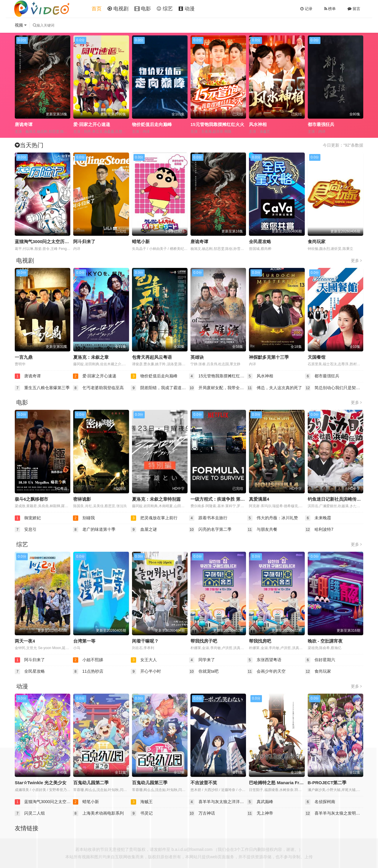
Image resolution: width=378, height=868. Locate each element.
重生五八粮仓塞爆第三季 (42, 388)
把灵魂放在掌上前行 (154, 518)
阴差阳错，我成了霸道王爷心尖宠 (160, 388)
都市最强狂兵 (321, 124)
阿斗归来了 (84, 241)
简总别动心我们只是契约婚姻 (334, 388)
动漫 (187, 9)
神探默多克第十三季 (269, 357)
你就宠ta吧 (204, 672)
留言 (354, 9)
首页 (97, 9)
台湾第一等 (84, 641)
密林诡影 (82, 499)
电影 (143, 9)
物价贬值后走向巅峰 (152, 124)
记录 (306, 9)
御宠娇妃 (28, 518)
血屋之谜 (144, 530)
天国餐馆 (317, 357)
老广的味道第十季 (94, 530)
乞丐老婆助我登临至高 (98, 388)
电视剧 (118, 9)
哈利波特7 (319, 530)
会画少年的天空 (266, 672)
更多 (356, 261)
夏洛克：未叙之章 (91, 357)
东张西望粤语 (264, 660)
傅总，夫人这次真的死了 (275, 388)
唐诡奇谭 (24, 124)
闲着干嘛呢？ (145, 641)
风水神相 (258, 124)
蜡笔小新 (141, 241)
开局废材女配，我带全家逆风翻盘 (218, 388)
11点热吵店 (88, 672)
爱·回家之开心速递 (92, 124)
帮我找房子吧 (204, 641)
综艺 (165, 9)
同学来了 (202, 660)
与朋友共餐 (262, 530)
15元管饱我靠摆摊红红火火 (217, 124)
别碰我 (84, 518)
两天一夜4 (25, 641)
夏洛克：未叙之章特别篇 (156, 499)
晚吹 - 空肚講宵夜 (325, 641)
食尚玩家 (317, 241)
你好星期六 (320, 660)
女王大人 (144, 660)
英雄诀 (197, 357)
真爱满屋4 (259, 499)
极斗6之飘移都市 (31, 499)
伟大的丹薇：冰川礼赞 (273, 518)
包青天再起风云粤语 (152, 357)
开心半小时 (146, 672)
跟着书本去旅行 (208, 518)
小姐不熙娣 (88, 660)
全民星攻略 (260, 241)
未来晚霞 (318, 518)
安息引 (26, 530)
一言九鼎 (24, 357)
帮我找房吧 (260, 641)
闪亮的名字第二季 (210, 530)
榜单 (330, 9)
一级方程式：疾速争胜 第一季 (220, 499)
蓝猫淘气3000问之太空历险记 (44, 241)
